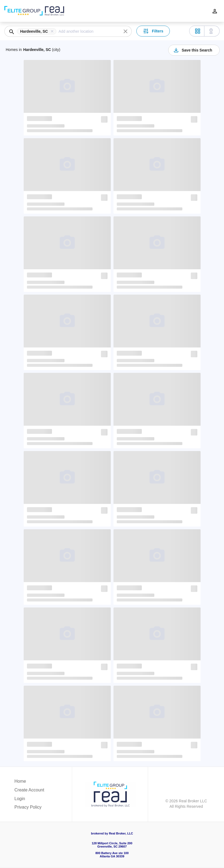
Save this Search (192, 50)
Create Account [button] (29, 790)
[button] (38, 31)
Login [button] (20, 799)
